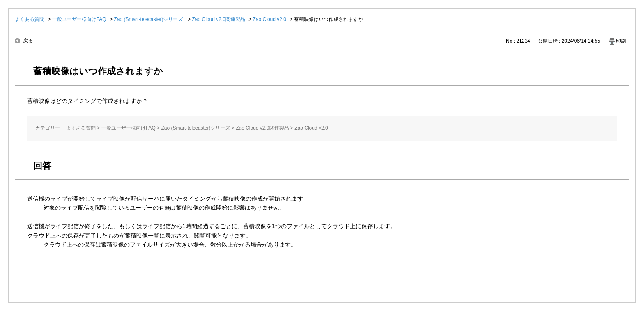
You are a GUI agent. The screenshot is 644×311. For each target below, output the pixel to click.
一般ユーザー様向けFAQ (79, 19)
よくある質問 (30, 19)
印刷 (621, 41)
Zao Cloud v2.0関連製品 (218, 19)
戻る (28, 41)
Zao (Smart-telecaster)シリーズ (149, 19)
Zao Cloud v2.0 (270, 19)
